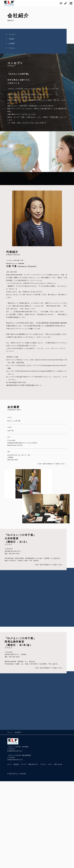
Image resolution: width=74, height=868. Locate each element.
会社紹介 (16, 764)
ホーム (10, 764)
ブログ (50, 764)
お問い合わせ (58, 764)
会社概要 (12, 43)
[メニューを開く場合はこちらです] (71, 3)
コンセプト (13, 34)
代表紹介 (12, 39)
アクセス (12, 48)
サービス (24, 764)
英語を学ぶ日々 (33, 764)
